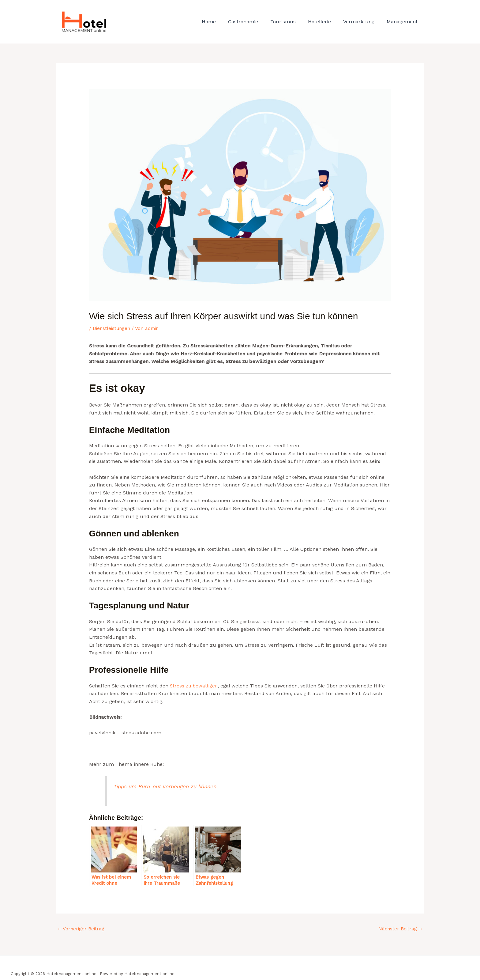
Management (403, 22)
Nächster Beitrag (400, 929)
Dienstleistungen (112, 328)
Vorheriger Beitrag (81, 929)
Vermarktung (362, 22)
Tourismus (292, 22)
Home (222, 22)
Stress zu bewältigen (195, 685)
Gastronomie (254, 22)
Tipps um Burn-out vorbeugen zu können (168, 786)
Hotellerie (326, 22)
